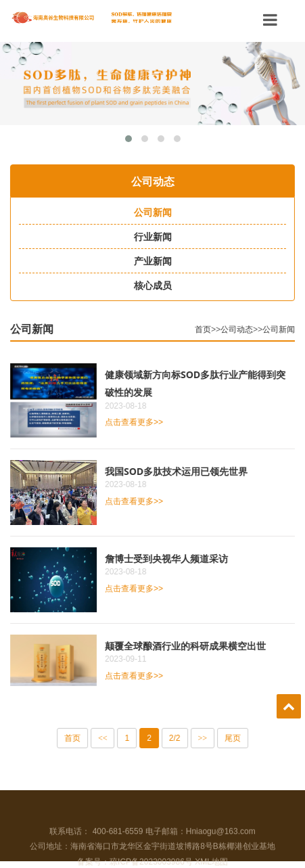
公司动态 (239, 329)
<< (105, 738)
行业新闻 (149, 237)
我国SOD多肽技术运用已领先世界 (179, 471)
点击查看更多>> (137, 422)
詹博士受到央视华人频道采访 (169, 558)
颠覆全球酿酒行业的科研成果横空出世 (188, 646)
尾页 (235, 738)
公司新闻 (149, 212)
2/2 (178, 738)
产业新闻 (149, 261)
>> (206, 738)
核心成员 (149, 285)
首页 (206, 329)
